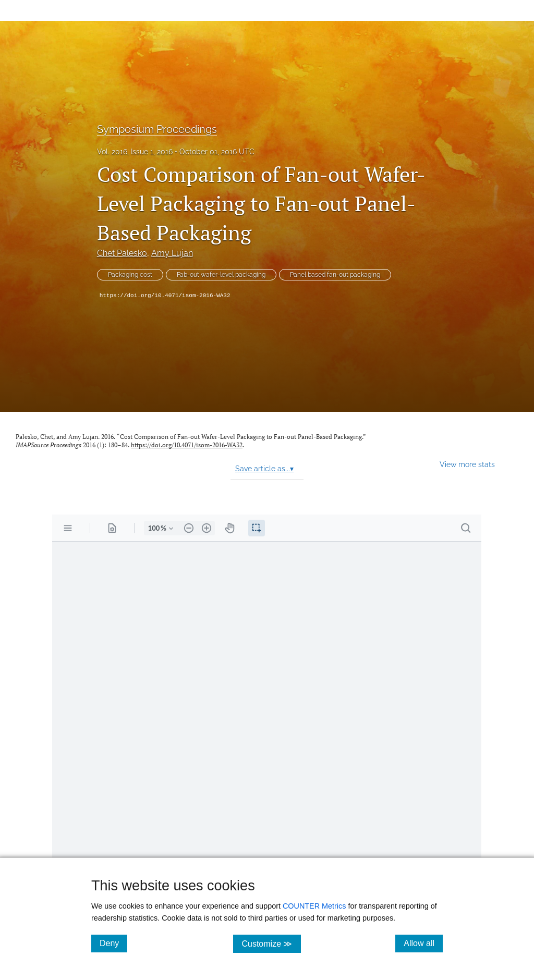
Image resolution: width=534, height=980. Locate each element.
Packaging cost (130, 275)
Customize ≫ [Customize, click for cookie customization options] (271, 943)
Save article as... (264, 469)
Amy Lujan (172, 253)
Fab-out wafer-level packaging (221, 275)
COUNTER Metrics (314, 906)
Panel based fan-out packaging (335, 275)
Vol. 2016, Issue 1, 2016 (135, 152)
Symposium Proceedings (157, 129)
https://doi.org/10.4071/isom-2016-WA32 (165, 296)
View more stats (467, 464)
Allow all (423, 943)
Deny (113, 943)
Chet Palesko (122, 253)
